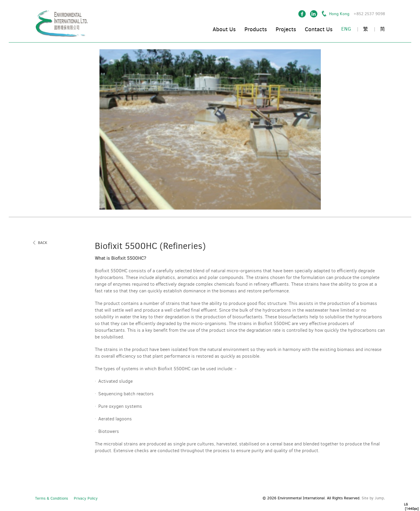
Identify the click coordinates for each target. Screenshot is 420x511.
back (43, 243)
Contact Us (319, 29)
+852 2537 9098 (369, 14)
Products (256, 29)
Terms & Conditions (51, 498)
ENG (346, 29)
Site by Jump (373, 498)
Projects (286, 29)
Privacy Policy (86, 498)
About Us (224, 29)
